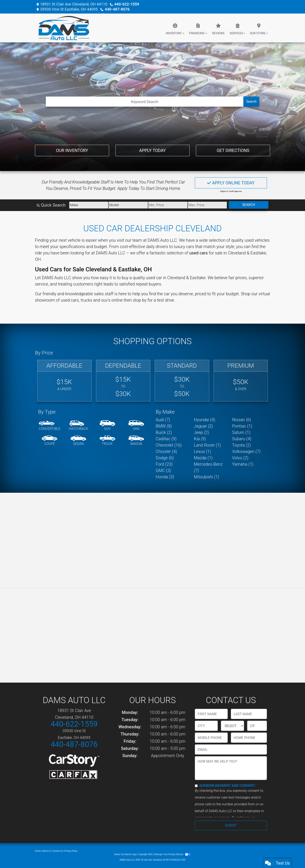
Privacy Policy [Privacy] (71, 851)
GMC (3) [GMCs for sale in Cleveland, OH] (163, 471)
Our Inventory (72, 150)
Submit (231, 825)
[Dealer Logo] (62, 28)
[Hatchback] (79, 426)
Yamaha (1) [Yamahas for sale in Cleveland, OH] (243, 464)
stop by (140, 300)
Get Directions (233, 150)
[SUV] (107, 426)
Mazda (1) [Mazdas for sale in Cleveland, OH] (203, 458)
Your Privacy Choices (177, 854)
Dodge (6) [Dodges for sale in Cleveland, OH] (165, 458)
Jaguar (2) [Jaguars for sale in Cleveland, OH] (203, 426)
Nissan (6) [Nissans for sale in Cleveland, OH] (242, 420)
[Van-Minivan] (136, 426)
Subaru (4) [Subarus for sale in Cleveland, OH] (242, 439)
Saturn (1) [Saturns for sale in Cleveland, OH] (241, 432)
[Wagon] (136, 441)
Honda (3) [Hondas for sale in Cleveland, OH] (165, 477)
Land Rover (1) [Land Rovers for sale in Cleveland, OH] (207, 445)
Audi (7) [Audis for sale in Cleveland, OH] (163, 420)
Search (251, 101)
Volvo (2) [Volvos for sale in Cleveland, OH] (240, 458)
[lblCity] (206, 726)
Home (38, 851)
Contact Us (58, 851)
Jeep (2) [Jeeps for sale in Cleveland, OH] (201, 432)
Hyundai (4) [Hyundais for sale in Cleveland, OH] (204, 420)
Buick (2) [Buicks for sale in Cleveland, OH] (164, 432)
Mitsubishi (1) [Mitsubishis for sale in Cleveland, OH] (206, 477)
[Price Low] (168, 205)
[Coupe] (50, 441)
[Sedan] (78, 441)
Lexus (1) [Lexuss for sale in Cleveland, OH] (202, 451)
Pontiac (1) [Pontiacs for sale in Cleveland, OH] (242, 426)
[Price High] (207, 205)
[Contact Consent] (196, 786)
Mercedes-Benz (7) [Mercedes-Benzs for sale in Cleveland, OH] (208, 467)
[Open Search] (145, 102)
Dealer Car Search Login (125, 854)
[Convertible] (50, 426)
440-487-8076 (117, 9)
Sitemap (158, 854)
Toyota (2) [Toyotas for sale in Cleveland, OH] (242, 445)
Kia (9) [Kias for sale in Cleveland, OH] (200, 439)
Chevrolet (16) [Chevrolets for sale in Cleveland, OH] (169, 445)
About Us (46, 851)
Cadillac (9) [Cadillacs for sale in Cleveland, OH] (166, 439)
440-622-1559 (127, 4)
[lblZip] (257, 726)
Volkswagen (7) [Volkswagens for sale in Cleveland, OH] (246, 451)
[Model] (128, 205)
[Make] (89, 205)
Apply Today (152, 150)
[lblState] (232, 726)
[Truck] (107, 441)
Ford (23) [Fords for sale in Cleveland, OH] (164, 464)
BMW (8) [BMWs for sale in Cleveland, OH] (164, 426)
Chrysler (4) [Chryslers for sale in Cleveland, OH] (166, 451)
